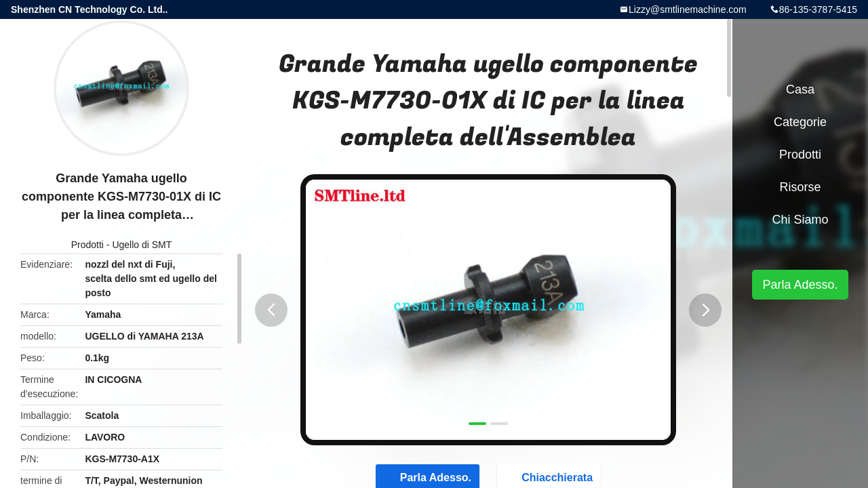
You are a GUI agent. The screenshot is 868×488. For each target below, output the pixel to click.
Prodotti (87, 245)
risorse (800, 187)
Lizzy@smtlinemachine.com (688, 9)
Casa (800, 89)
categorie (800, 122)
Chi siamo (800, 220)
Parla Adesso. (800, 285)
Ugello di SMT (142, 245)
